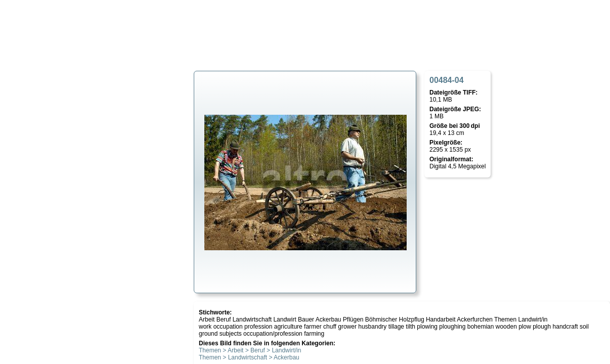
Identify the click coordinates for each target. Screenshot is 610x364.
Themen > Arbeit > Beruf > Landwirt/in (250, 350)
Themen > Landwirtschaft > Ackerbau (249, 357)
